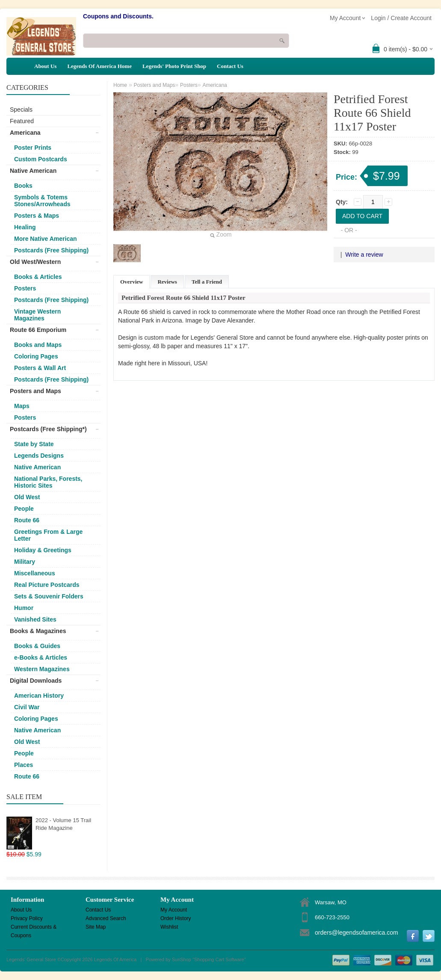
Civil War (27, 707)
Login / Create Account (401, 18)
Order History (176, 918)
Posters (25, 288)
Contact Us (230, 66)
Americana (25, 133)
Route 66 (27, 520)
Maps (22, 406)
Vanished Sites (35, 619)
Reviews (167, 282)
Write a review (364, 255)
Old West (27, 497)
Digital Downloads (36, 681)
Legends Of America (115, 959)
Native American (33, 171)
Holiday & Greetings (43, 550)
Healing (25, 227)
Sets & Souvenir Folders (49, 596)
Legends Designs (39, 456)
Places (24, 765)
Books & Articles (38, 277)
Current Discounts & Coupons (34, 928)
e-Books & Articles (41, 657)
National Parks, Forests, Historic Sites (48, 482)
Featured (22, 121)
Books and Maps (38, 345)
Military (25, 562)
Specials (21, 110)
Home (120, 85)
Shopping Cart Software (219, 959)
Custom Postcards (41, 159)
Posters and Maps (36, 391)
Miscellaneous (35, 573)
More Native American (46, 239)
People (24, 509)
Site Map (96, 927)
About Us (45, 66)
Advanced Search (106, 918)
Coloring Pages (36, 356)
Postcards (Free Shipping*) (48, 429)
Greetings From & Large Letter (48, 535)
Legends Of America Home (99, 66)
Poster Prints (33, 148)
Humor (24, 608)
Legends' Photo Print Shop (174, 66)
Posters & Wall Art (40, 368)
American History (39, 696)
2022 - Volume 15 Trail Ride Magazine (63, 824)
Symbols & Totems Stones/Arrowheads (42, 201)
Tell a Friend (207, 282)
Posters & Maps (37, 216)
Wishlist (169, 927)
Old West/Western (35, 262)
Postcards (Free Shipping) (51, 250)
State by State (34, 444)
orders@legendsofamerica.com (357, 933)
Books (23, 186)
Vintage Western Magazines (37, 315)
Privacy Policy (27, 918)
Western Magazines (42, 669)
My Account (174, 910)
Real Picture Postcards (47, 585)
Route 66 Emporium (38, 330)
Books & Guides (37, 646)
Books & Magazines (38, 631)
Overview (132, 282)
